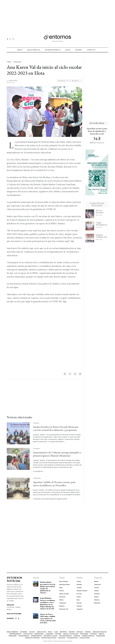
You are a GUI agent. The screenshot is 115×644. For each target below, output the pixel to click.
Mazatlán (79, 585)
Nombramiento (36, 636)
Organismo (84, 634)
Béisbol (96, 581)
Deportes (63, 632)
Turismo (78, 50)
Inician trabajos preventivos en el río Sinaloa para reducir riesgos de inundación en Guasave (48, 587)
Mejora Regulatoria (49, 638)
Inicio (20, 50)
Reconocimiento (66, 636)
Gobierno (62, 606)
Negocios (62, 638)
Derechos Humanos (32, 638)
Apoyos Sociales (64, 594)
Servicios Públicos (100, 632)
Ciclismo (97, 588)
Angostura (80, 609)
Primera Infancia (88, 636)
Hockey (96, 597)
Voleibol (96, 591)
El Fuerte (79, 594)
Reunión (72, 632)
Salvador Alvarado (82, 591)
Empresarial (39, 634)
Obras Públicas (34, 50)
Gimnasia (97, 594)
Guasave (79, 606)
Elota (78, 600)
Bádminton (97, 603)
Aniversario (101, 636)
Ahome (79, 597)
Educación (62, 597)
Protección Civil (64, 609)
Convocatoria (85, 638)
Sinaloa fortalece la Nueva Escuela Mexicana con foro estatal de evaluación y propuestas (56, 428)
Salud (68, 50)
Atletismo (97, 600)
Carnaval (77, 636)
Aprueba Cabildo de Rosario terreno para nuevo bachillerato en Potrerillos (54, 484)
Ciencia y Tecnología (71, 634)
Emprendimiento (15, 634)
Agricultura (41, 632)
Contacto (91, 50)
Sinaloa (79, 581)
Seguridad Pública (53, 50)
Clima (56, 632)
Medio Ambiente (13, 632)
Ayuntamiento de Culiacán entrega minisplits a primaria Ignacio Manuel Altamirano (57, 454)
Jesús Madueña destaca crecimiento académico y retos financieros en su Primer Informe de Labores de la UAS (48, 603)
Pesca (50, 632)
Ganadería (50, 634)
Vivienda (88, 632)
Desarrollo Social (51, 636)
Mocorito (79, 603)
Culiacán (79, 588)
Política (61, 600)
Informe (58, 634)
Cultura (32, 632)
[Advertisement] (57, 15)
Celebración (63, 603)
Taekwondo (97, 585)
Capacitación (28, 634)
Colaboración (72, 638)
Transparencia (24, 636)
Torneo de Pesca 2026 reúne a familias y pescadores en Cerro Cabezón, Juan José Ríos (48, 618)
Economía (24, 632)
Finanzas (80, 632)
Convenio (93, 634)
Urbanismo (13, 636)
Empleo (101, 634)
